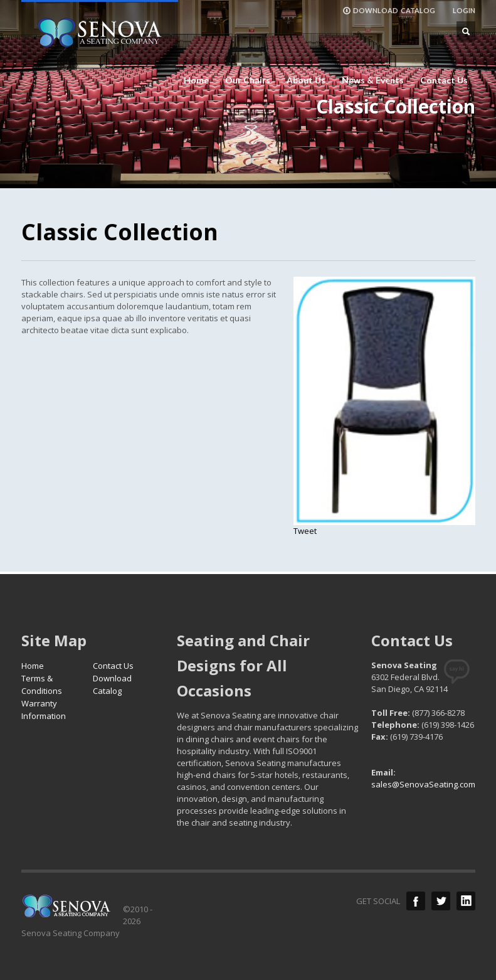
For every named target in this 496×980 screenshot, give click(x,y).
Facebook (416, 901)
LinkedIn (466, 901)
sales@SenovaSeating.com (423, 784)
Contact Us (444, 80)
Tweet (305, 531)
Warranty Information (44, 710)
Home (196, 80)
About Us (306, 80)
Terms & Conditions (42, 684)
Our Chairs (248, 80)
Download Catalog (112, 684)
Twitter (441, 901)
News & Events (373, 80)
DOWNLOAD (389, 11)
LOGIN (464, 10)
